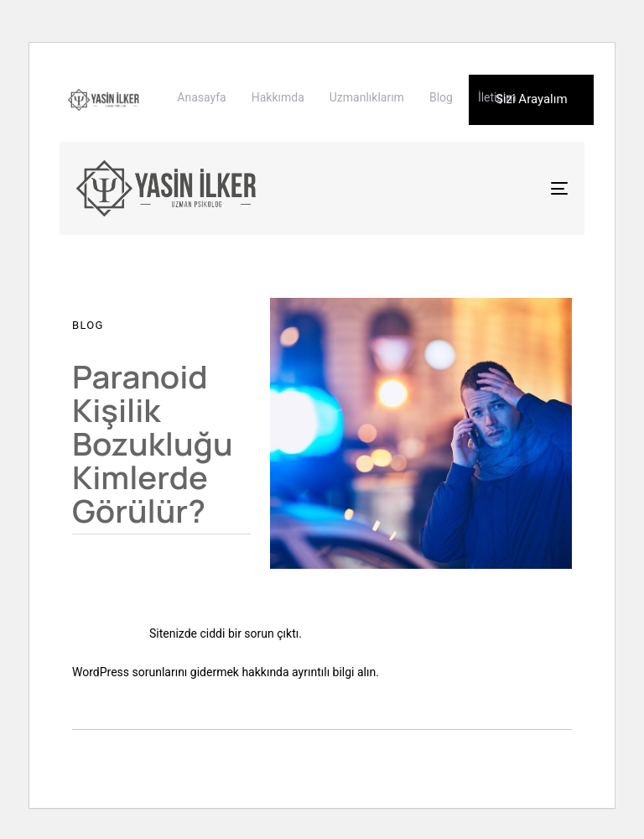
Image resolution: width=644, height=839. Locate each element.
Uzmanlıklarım (367, 97)
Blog (441, 97)
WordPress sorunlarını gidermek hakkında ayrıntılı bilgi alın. (226, 672)
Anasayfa (201, 97)
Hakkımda (278, 97)
